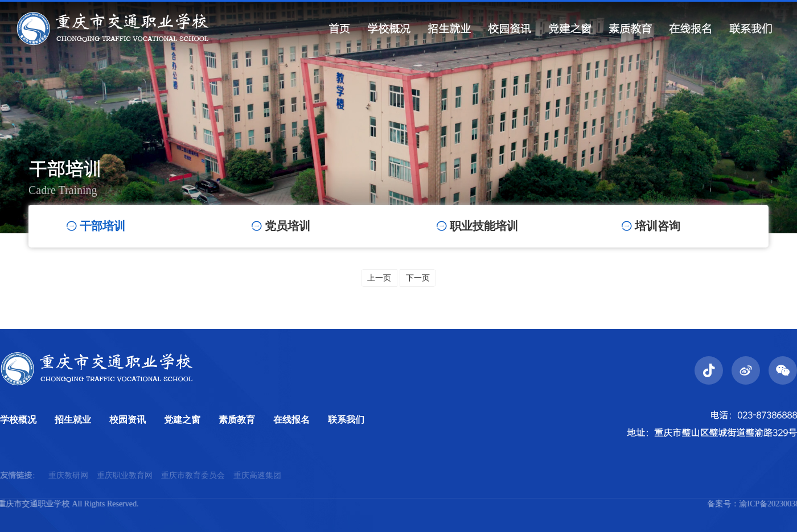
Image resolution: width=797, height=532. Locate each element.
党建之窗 (182, 420)
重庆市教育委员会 (193, 486)
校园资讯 (128, 420)
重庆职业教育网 (125, 486)
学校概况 (18, 420)
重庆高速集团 (257, 486)
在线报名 (291, 420)
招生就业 (73, 420)
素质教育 (237, 420)
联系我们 (346, 420)
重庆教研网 (68, 486)
